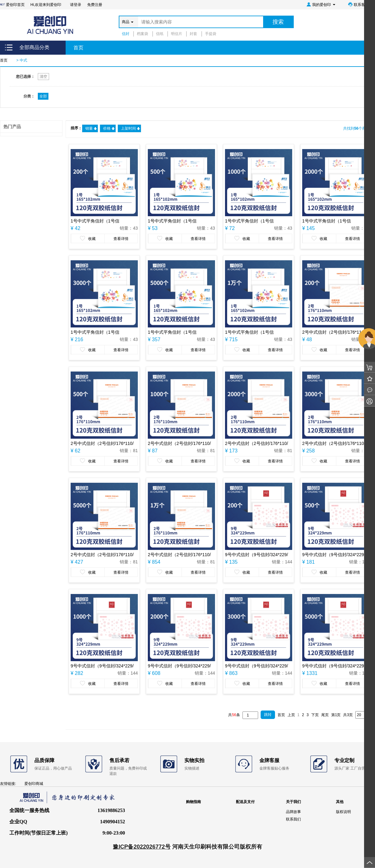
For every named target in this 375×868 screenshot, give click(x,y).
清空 (43, 77)
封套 (193, 34)
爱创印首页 (13, 5)
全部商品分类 (34, 47)
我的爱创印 (321, 4)
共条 (234, 715)
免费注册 (95, 5)
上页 (291, 715)
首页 (78, 48)
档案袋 (142, 34)
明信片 (177, 34)
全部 (43, 96)
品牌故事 (293, 812)
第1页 (336, 715)
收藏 (88, 238)
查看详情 (121, 239)
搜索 (278, 22)
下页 (315, 715)
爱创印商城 (34, 784)
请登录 (76, 5)
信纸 (160, 34)
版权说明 (343, 812)
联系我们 (293, 819)
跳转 (268, 715)
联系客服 (358, 4)
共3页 (348, 715)
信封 (126, 34)
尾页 (325, 715)
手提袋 (211, 34)
